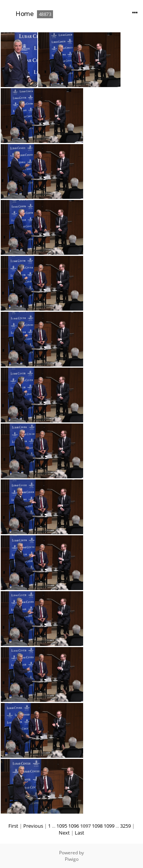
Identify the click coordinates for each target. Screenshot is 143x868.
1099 (109, 826)
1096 (74, 826)
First (13, 826)
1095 (62, 826)
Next (64, 833)
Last (80, 833)
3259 (125, 826)
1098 (97, 826)
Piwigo (72, 859)
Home (25, 13)
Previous (33, 826)
